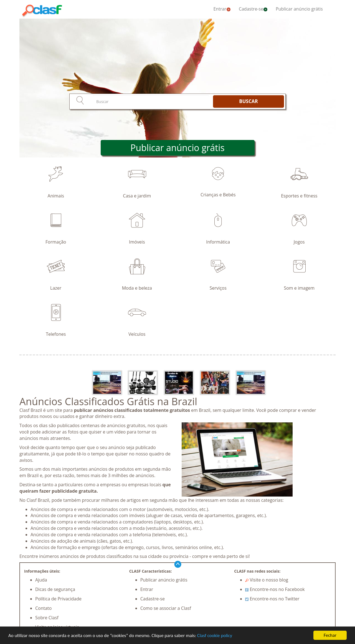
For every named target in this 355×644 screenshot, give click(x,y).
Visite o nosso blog (267, 580)
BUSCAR (248, 101)
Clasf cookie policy (215, 636)
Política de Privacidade (58, 599)
